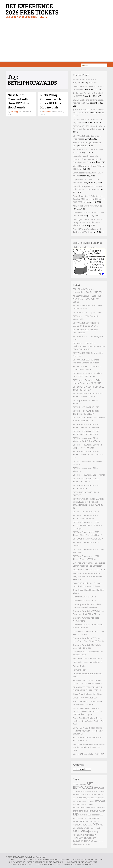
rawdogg (14, 112)
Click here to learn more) (85, 247)
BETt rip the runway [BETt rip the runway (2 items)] (94, 808)
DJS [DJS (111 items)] (76, 814)
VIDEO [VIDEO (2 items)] (101, 841)
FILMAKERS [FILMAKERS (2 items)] (83, 815)
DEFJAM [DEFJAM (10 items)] (98, 811)
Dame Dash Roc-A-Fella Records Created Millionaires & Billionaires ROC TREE (89, 199)
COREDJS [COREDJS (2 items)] (82, 811)
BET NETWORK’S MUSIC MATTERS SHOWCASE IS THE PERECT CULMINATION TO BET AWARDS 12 (56, 861)
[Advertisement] (56, 42)
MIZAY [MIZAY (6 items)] (82, 821)
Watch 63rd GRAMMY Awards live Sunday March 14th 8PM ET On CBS (89, 747)
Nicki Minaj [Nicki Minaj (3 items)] (94, 832)
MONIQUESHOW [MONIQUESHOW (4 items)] (80, 825)
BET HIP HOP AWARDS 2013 (86, 407)
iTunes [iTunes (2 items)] (101, 815)
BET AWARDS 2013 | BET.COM (87, 312)
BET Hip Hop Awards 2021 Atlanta (89, 475)
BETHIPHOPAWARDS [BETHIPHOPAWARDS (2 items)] (80, 808)
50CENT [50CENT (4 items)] (76, 784)
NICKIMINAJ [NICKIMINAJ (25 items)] (81, 831)
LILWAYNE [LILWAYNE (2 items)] (96, 818)
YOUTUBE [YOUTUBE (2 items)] (86, 845)
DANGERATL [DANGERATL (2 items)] (90, 811)
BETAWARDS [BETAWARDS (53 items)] (83, 787)
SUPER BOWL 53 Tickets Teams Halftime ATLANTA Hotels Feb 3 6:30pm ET (88, 731)
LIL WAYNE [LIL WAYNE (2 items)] (88, 818)
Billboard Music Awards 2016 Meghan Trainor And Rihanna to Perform (88, 576)
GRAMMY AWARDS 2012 (84, 597)
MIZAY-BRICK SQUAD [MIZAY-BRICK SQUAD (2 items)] (93, 821)
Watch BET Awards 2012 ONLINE (88, 754)
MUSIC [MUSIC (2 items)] (93, 828)
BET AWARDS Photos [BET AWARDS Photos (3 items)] (85, 804)
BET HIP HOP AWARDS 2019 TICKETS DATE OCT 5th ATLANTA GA (88, 454)
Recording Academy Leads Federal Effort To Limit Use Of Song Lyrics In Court (87, 159)
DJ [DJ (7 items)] (104, 811)
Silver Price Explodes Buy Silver (88, 694)
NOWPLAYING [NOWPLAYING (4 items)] (79, 838)
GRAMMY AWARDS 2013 (84, 600)
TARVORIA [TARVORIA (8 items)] (78, 841)
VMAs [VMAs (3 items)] (80, 845)
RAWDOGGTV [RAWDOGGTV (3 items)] (90, 838)
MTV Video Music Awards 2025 (88, 662)
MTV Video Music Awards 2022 (88, 206)
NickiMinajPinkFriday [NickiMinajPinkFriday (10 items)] (84, 835)
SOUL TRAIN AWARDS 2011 (86, 698)
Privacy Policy (79, 666)
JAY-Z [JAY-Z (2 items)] (75, 818)
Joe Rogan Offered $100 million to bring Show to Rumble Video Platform (89, 222)
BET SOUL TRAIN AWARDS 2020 (88, 539)
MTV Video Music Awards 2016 (88, 658)
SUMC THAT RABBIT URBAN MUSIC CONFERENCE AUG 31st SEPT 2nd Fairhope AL (88, 711)
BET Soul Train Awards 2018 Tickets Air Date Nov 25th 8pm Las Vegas (87, 525)
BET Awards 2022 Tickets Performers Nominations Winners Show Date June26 (89, 346)
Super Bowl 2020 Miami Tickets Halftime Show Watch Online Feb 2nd (89, 721)
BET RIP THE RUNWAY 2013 (86, 512)
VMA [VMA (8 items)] (75, 844)
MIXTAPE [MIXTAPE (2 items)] (76, 821)
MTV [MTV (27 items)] (96, 824)
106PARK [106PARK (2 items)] (83, 784)
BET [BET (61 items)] (90, 784)
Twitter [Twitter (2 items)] (96, 841)
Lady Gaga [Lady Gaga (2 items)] (81, 818)
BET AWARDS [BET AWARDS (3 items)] (99, 788)
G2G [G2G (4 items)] (90, 815)
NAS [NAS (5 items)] (98, 828)
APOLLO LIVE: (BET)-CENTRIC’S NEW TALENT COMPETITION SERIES (87, 299)
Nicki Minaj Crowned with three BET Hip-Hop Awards (18, 101)
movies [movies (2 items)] (90, 825)
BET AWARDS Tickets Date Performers (29, 857)
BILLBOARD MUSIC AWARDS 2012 (89, 570)
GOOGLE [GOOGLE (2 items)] (95, 815)
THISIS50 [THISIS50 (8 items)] (88, 841)
